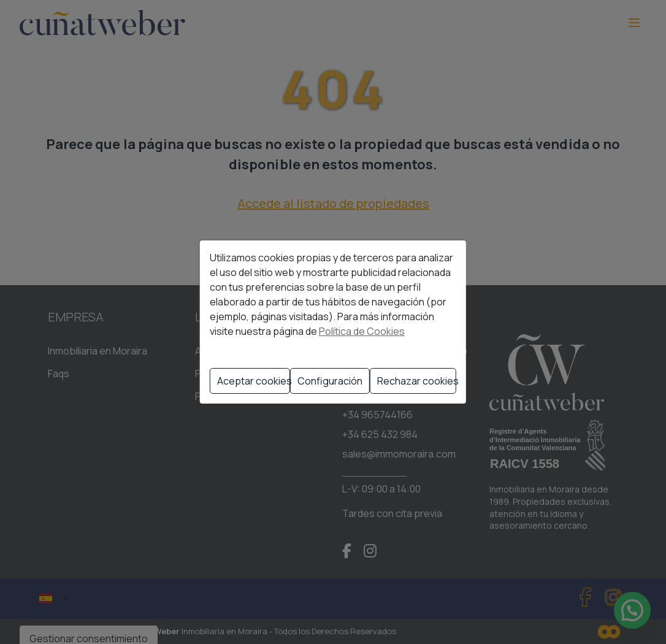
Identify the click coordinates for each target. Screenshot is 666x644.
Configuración (330, 381)
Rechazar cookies (417, 381)
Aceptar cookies (254, 381)
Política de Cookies (362, 331)
